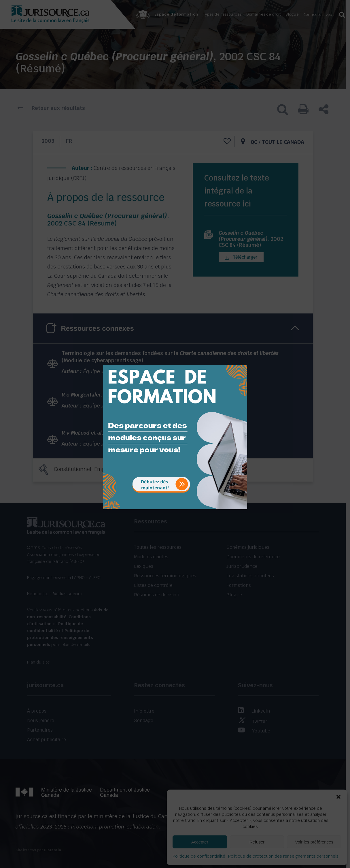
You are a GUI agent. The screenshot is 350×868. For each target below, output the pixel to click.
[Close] (242, 361)
